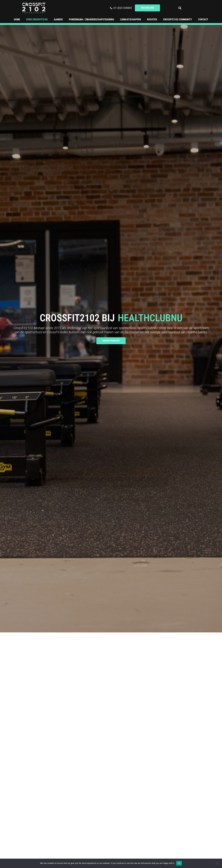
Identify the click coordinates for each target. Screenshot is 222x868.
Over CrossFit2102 (37, 19)
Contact (203, 19)
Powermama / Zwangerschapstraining (91, 19)
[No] (217, 863)
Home (17, 19)
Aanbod (58, 19)
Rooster (152, 19)
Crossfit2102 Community (178, 19)
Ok (179, 863)
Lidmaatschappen (131, 19)
